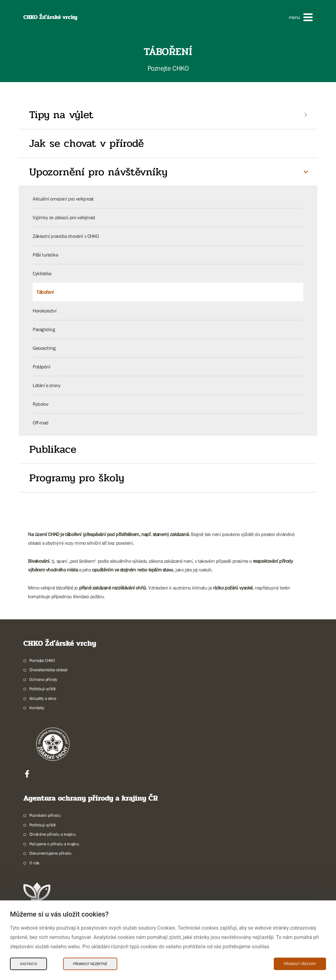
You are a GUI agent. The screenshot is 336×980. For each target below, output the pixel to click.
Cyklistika (42, 273)
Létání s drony (47, 385)
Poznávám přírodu (45, 815)
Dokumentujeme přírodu (50, 853)
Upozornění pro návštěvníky (98, 172)
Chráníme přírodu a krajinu (53, 834)
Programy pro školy (77, 478)
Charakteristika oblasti (48, 670)
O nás (34, 863)
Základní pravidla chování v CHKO (66, 236)
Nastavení (28, 964)
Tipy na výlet (61, 115)
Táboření (45, 292)
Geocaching (44, 348)
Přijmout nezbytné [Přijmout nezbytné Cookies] (90, 964)
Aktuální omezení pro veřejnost (63, 199)
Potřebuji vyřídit (42, 689)
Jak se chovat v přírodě (86, 143)
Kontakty (37, 708)
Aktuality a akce (43, 698)
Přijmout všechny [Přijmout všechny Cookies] (300, 964)
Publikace (53, 449)
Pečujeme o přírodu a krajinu (54, 844)
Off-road (41, 423)
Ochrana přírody (43, 679)
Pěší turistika (45, 255)
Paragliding (44, 329)
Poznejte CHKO (42, 660)
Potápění (42, 367)
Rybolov (40, 404)
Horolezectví (44, 311)
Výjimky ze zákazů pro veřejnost (64, 217)
